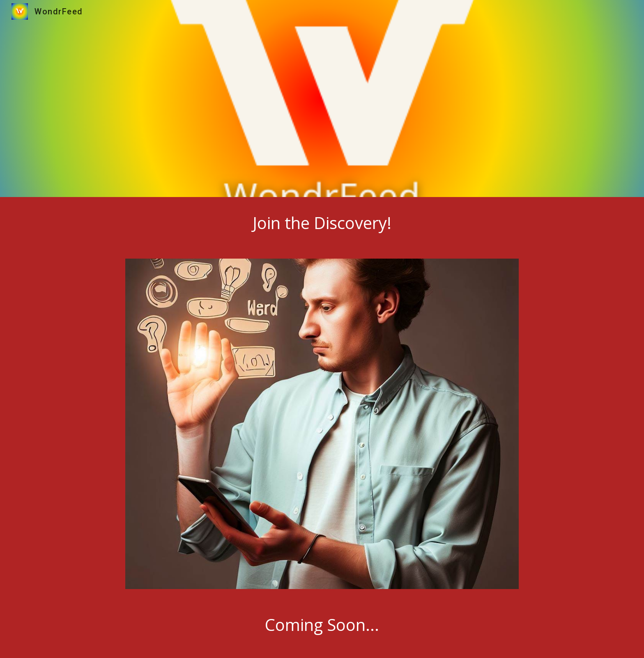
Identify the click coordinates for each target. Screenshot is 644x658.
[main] (322, 223)
